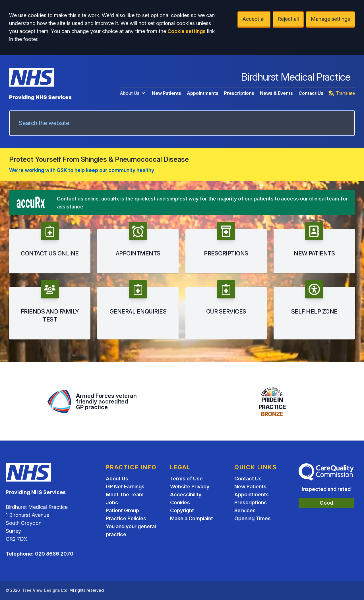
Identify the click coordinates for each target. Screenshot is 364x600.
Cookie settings (187, 31)
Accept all (254, 19)
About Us (133, 93)
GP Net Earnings (125, 487)
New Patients (167, 93)
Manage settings (330, 19)
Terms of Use (186, 479)
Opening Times (253, 518)
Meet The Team (125, 494)
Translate (341, 93)
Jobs (112, 502)
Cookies (180, 502)
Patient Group (122, 510)
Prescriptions (239, 93)
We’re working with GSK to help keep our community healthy (82, 170)
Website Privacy (190, 487)
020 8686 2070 (54, 554)
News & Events (276, 93)
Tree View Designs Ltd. (45, 590)
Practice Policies (126, 518)
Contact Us (311, 93)
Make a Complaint (192, 518)
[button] (50, 248)
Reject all (288, 19)
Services (245, 510)
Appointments (203, 93)
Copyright (182, 510)
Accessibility (186, 494)
